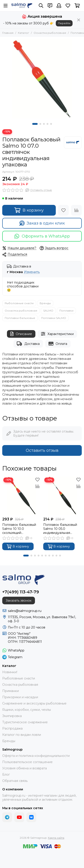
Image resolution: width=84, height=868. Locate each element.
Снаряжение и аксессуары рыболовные (34, 703)
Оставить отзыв (42, 450)
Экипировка (12, 716)
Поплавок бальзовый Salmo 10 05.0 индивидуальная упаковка (60, 529)
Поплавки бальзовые (20, 318)
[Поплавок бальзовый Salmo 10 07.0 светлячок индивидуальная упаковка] (42, 79)
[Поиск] (41, 6)
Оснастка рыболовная (50, 33)
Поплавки (66, 311)
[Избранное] (68, 6)
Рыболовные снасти (19, 303)
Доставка (28, 344)
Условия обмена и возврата (25, 768)
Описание (21, 334)
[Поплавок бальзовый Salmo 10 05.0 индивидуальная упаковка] (63, 496)
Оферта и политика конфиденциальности (36, 756)
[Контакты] (50, 6)
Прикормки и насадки (20, 697)
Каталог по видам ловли (22, 735)
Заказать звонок (19, 601)
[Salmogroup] (22, 6)
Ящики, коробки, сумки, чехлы (27, 710)
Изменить (32, 272)
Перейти (64, 23)
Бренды (45, 303)
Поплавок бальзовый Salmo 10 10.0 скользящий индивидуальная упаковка (19, 529)
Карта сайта (56, 838)
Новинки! (10, 672)
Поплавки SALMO (54, 318)
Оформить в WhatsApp (42, 236)
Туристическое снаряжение (25, 722)
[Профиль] (59, 6)
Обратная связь (15, 781)
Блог (6, 775)
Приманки (11, 691)
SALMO (48, 311)
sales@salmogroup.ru (25, 611)
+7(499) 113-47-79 (21, 592)
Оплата (58, 344)
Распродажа (12, 728)
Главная (8, 33)
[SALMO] (73, 142)
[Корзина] (77, 6)
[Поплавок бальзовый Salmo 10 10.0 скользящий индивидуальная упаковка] (22, 496)
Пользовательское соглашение (27, 762)
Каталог (24, 33)
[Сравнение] (76, 210)
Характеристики (57, 334)
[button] (35, 124)
